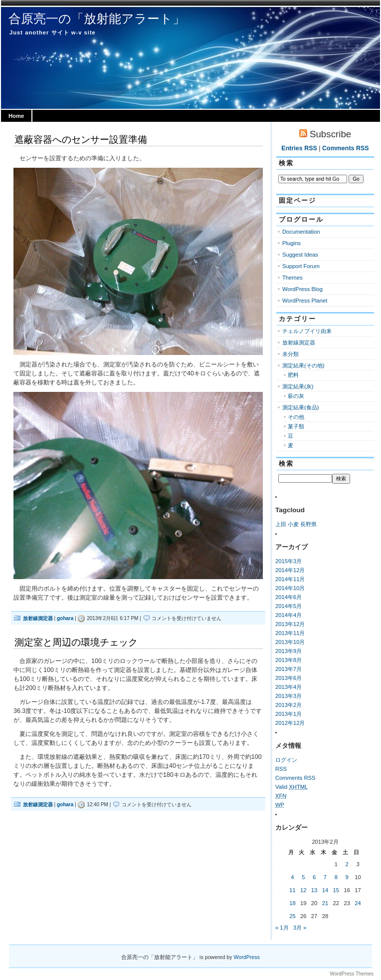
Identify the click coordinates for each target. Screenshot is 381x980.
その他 (296, 417)
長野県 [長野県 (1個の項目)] (308, 524)
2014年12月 (290, 570)
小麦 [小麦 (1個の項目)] (293, 524)
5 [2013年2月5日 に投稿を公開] (303, 877)
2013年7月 (288, 669)
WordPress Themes (352, 974)
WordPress (247, 957)
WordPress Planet (305, 301)
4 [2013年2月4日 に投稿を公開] (292, 877)
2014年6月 (288, 597)
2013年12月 (290, 624)
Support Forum (301, 266)
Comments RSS (346, 148)
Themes (292, 278)
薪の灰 (296, 396)
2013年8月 (288, 660)
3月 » (300, 928)
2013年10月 (290, 642)
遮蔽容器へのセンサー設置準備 (81, 140)
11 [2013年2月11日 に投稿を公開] (292, 890)
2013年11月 (290, 633)
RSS (281, 769)
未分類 (290, 354)
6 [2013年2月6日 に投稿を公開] (314, 877)
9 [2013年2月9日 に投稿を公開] (347, 877)
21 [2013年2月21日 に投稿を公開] (325, 903)
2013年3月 (288, 696)
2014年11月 (290, 579)
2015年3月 (288, 561)
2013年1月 (288, 714)
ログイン (286, 760)
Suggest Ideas (300, 255)
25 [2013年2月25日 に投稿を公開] (292, 916)
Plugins (291, 243)
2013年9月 (288, 651)
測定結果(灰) (298, 386)
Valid (291, 787)
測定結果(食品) (300, 407)
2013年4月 (288, 687)
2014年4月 (288, 615)
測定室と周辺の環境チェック (76, 642)
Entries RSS (299, 148)
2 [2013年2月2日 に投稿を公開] (347, 864)
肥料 (293, 375)
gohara (65, 618)
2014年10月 (290, 588)
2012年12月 (290, 723)
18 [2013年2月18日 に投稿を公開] (292, 903)
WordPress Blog (302, 289)
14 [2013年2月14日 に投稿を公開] (325, 890)
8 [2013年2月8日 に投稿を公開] (336, 877)
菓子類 (296, 426)
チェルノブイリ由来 (307, 331)
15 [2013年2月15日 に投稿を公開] (336, 890)
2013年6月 (288, 678)
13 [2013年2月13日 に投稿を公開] (314, 890)
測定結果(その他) (303, 365)
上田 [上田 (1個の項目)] (281, 524)
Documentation (301, 232)
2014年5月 (288, 606)
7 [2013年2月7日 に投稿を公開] (325, 877)
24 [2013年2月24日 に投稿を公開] (358, 903)
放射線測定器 (38, 618)
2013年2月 (288, 705)
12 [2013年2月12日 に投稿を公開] (303, 890)
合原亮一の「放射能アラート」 (97, 18)
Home (16, 116)
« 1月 (282, 928)
